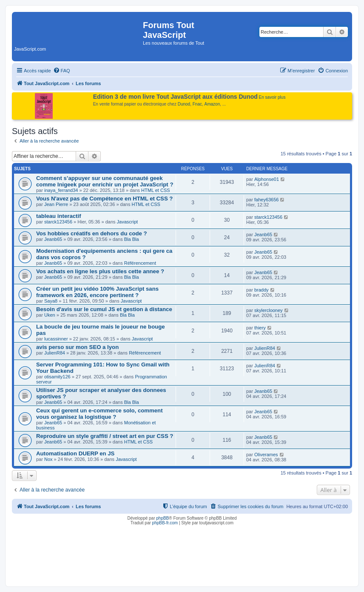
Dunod (184, 104)
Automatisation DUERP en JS (75, 453)
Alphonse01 (267, 179)
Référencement (140, 263)
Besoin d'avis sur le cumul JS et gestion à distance (104, 309)
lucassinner (56, 339)
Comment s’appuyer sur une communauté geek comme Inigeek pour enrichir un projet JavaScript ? (105, 181)
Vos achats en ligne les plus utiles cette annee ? (100, 271)
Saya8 (51, 301)
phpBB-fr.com (165, 523)
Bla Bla (132, 239)
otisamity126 (57, 377)
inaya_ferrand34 (61, 190)
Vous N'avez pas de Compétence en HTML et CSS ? (104, 199)
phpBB (162, 518)
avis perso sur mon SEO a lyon (77, 347)
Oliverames (266, 455)
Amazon (212, 104)
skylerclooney (269, 310)
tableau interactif (59, 216)
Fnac (197, 104)
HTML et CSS (155, 190)
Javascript (128, 222)
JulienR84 (55, 353)
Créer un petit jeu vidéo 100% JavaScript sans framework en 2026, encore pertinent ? (97, 292)
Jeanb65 (53, 239)
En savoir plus (272, 97)
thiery (260, 328)
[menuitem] (62, 71)
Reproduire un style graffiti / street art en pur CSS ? (105, 436)
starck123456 (58, 222)
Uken (50, 315)
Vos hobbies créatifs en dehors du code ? (92, 233)
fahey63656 (267, 200)
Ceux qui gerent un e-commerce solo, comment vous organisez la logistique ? (100, 414)
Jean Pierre (56, 204)
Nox (48, 459)
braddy (262, 290)
